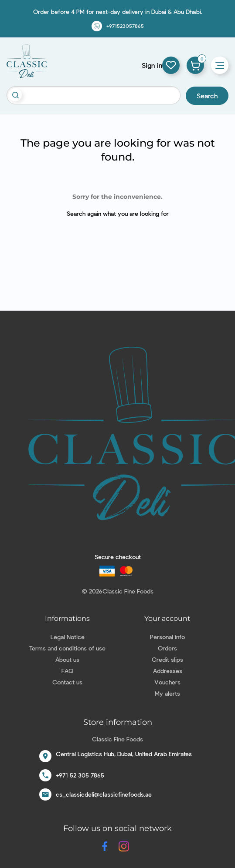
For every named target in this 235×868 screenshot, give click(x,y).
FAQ (67, 671)
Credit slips (167, 659)
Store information (118, 722)
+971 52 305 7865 (80, 775)
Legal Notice (68, 637)
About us (67, 659)
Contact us (67, 682)
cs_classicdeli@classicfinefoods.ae (104, 794)
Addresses (168, 671)
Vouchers (167, 682)
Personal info (167, 637)
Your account (167, 618)
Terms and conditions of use (67, 648)
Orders (167, 648)
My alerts (167, 693)
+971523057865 (125, 26)
